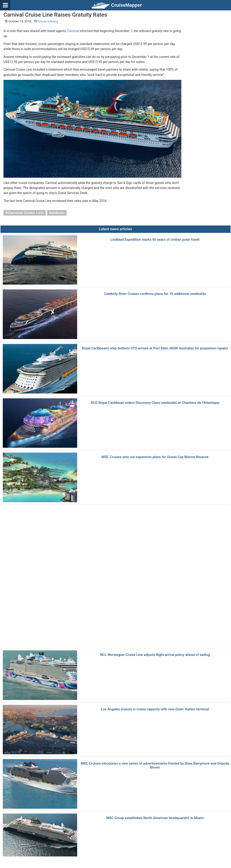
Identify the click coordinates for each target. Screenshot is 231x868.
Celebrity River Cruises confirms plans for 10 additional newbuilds (155, 294)
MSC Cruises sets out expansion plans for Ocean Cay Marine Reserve (155, 457)
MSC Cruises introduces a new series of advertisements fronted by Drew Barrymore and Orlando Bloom (155, 765)
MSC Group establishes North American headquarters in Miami (155, 818)
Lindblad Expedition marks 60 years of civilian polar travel (155, 240)
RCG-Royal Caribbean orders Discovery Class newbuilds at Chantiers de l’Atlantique (155, 403)
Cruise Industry (46, 21)
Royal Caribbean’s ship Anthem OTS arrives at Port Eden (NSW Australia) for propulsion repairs (155, 348)
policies (58, 213)
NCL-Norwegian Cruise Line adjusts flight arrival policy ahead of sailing (155, 655)
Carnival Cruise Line (26, 213)
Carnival (73, 31)
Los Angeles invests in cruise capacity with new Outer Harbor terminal (155, 709)
